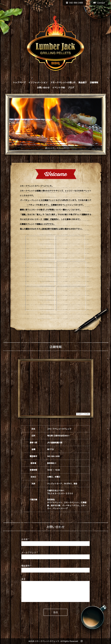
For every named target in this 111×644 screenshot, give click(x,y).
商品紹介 (83, 82)
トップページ (19, 82)
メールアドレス (29, 552)
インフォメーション (38, 82)
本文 (23, 579)
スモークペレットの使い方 (63, 82)
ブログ (71, 88)
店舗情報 (94, 82)
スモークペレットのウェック (47, 641)
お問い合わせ (43, 88)
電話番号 (26, 566)
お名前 (25, 539)
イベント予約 (59, 88)
